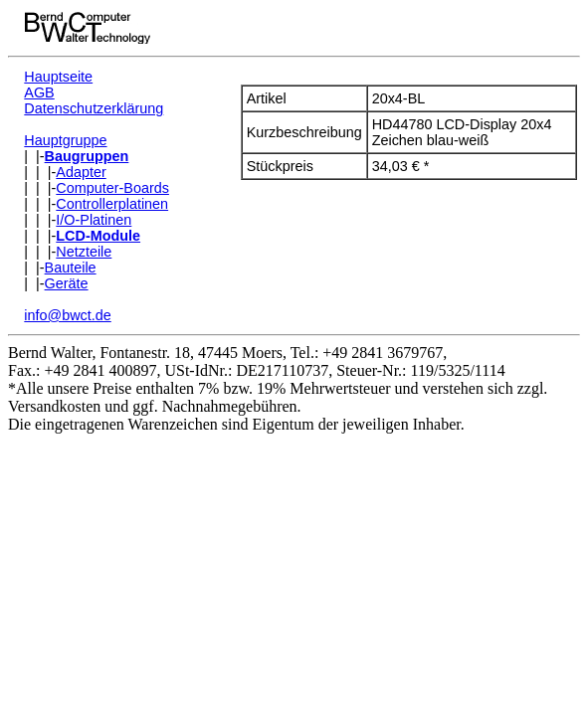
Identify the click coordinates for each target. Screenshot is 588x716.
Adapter (81, 172)
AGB (39, 92)
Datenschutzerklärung (94, 108)
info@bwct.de (67, 315)
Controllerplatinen (112, 204)
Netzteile (84, 252)
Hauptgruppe (65, 140)
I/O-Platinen (94, 220)
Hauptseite (58, 77)
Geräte (67, 283)
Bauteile (71, 268)
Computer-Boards (112, 188)
